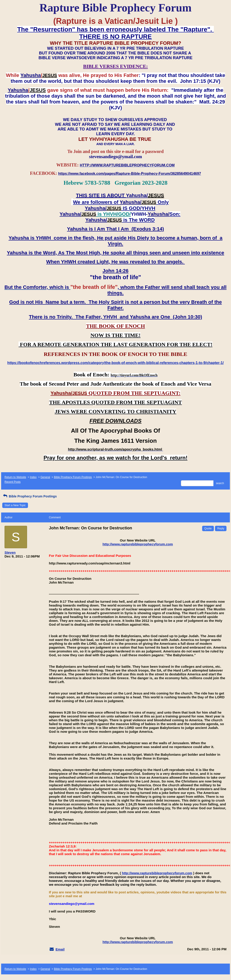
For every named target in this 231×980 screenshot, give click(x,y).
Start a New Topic (15, 505)
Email (60, 949)
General (45, 477)
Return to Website (15, 477)
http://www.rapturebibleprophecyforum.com (138, 544)
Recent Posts (13, 482)
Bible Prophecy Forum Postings (73, 477)
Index (33, 477)
